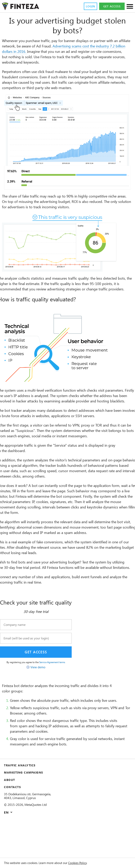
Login (89, 6)
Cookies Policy (88, 863)
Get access (111, 6)
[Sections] (130, 7)
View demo (43, 699)
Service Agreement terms (60, 694)
